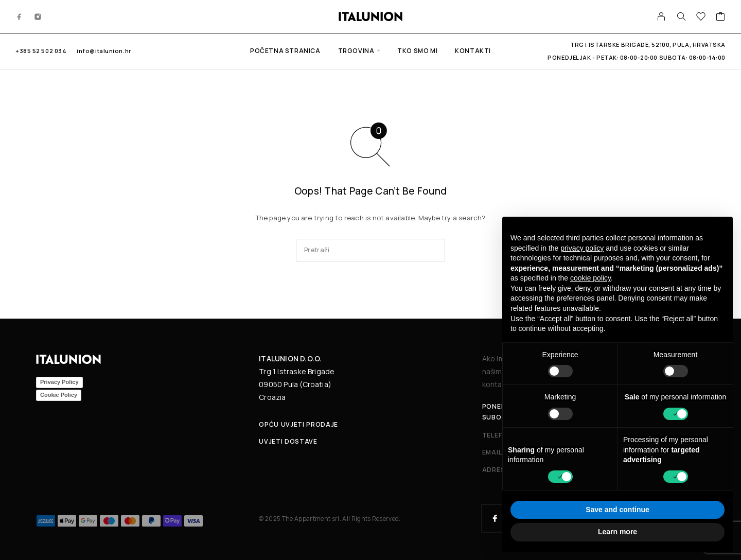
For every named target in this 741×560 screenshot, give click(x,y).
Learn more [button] (617, 532)
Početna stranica (285, 51)
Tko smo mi (417, 51)
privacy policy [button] (582, 248)
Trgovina (356, 51)
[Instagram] (38, 16)
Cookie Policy (59, 395)
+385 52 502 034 (41, 51)
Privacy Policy (59, 382)
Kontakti (473, 51)
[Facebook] (20, 16)
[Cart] (721, 17)
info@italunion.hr (104, 51)
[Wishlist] (701, 17)
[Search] (681, 16)
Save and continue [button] (617, 510)
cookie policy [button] (590, 278)
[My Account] (661, 16)
